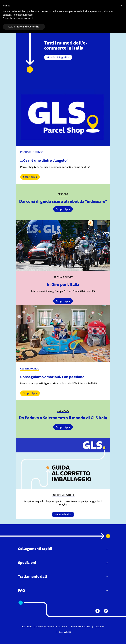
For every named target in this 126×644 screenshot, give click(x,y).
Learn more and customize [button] (24, 27)
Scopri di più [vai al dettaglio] (30, 177)
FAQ (21, 590)
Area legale (26, 627)
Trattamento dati (32, 576)
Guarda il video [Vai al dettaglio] (63, 514)
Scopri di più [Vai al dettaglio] (63, 209)
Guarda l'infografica (58, 57)
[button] (121, 6)
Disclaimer (100, 627)
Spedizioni (27, 563)
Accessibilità (65, 632)
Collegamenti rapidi (35, 549)
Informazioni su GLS (81, 627)
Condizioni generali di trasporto (52, 627)
